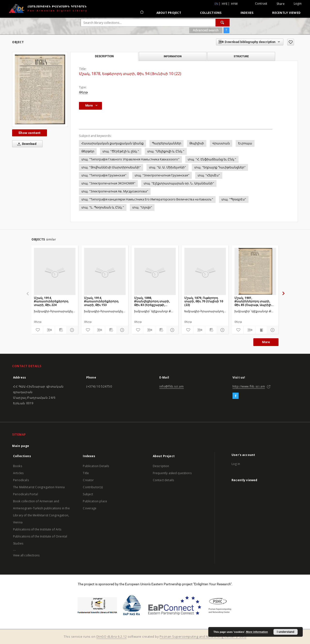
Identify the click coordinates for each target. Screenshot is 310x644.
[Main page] (142, 13)
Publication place (95, 501)
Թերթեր (88, 151)
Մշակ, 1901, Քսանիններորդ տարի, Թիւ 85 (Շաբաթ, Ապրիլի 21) (253, 301)
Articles (18, 473)
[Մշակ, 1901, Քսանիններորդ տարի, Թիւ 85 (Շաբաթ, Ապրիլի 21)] (255, 271)
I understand (286, 632)
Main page (21, 446)
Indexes (247, 13)
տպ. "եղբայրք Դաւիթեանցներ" (220, 167)
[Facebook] (236, 396)
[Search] (223, 23)
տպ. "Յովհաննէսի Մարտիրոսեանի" (111, 167)
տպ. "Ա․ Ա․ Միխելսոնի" (167, 167)
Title (86, 473)
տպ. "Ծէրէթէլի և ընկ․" (121, 151)
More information (257, 632)
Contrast (261, 4)
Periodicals (21, 480)
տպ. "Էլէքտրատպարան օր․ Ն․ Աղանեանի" (179, 183)
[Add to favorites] (291, 42)
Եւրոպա (245, 143)
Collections (211, 13)
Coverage (90, 508)
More (266, 342)
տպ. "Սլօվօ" (142, 207)
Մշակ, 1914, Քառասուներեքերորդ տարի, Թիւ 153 (101, 301)
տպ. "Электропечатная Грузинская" (162, 175)
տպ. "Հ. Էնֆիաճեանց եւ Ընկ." (212, 159)
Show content (30, 133)
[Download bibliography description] (49, 330)
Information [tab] (173, 56)
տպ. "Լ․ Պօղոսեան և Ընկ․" (103, 207)
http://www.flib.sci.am (249, 386)
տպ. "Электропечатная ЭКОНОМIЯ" (108, 183)
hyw (234, 4)
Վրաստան (221, 143)
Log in (236, 464)
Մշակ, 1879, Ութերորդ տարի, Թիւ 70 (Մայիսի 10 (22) (204, 301)
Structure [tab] (241, 56)
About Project (169, 13)
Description (161, 466)
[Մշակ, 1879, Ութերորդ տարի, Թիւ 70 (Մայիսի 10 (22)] (205, 271)
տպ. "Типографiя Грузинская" (104, 175)
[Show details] (72, 330)
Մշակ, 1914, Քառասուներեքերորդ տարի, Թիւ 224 (51, 301)
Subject (88, 494)
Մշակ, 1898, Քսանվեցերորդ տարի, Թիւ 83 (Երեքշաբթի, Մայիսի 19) (152, 301)
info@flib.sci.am (172, 386)
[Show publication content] (261, 330)
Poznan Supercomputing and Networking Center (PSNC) (203, 637)
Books (18, 466)
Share (281, 4)
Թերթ (83, 92)
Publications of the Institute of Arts (37, 529)
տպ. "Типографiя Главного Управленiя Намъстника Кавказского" (130, 159)
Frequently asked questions (172, 473)
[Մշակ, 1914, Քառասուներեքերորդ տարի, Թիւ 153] (105, 271)
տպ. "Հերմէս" (209, 175)
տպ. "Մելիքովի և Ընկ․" (166, 151)
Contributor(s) (93, 487)
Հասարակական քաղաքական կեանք (112, 143)
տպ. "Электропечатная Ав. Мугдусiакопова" (115, 191)
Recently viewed (286, 13)
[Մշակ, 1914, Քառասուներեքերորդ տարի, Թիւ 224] (55, 271)
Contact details (163, 480)
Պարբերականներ (167, 143)
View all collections (26, 555)
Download (26, 144)
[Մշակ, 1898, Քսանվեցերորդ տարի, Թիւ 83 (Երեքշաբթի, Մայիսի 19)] (155, 271)
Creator (88, 480)
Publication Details (96, 466)
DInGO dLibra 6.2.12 (112, 637)
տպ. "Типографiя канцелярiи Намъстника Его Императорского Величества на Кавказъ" (147, 199)
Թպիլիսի (197, 143)
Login (298, 4)
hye (225, 4)
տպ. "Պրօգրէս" (234, 199)
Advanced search (206, 30)
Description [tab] (104, 56)
